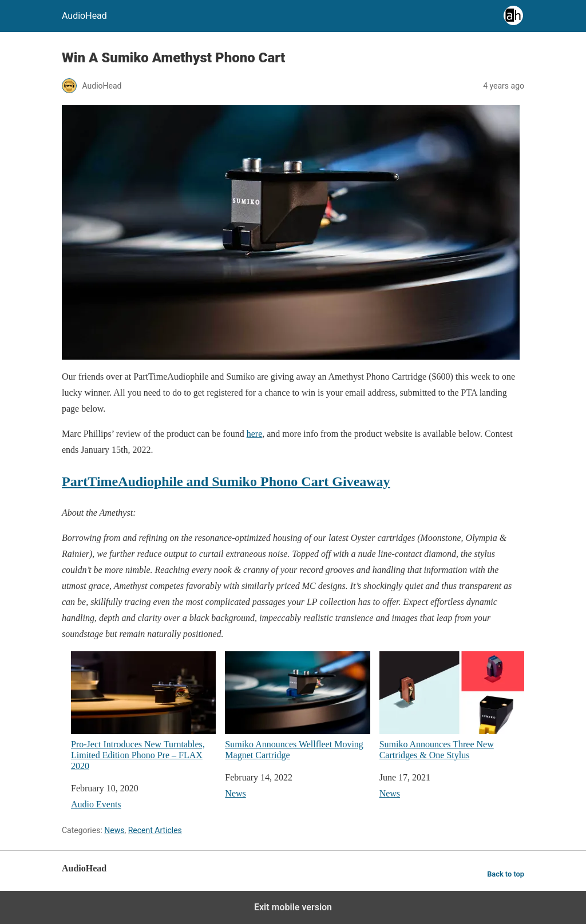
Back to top (506, 874)
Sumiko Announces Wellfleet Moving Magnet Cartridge (297, 706)
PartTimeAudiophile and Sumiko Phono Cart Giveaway (226, 481)
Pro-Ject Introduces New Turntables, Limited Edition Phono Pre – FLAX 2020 (143, 711)
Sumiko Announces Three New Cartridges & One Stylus (452, 706)
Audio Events (96, 804)
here (255, 434)
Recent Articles (155, 830)
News (235, 793)
